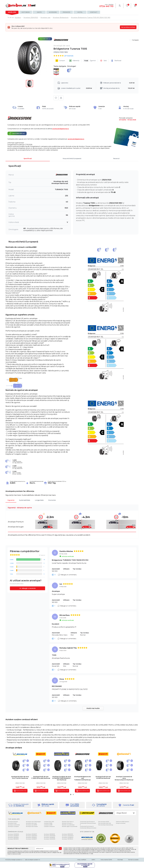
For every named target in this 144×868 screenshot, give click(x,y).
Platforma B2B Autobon (123, 822)
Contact (94, 12)
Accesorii (53, 12)
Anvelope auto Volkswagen (33, 822)
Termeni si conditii (133, 860)
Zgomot (89, 61)
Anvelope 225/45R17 (13, 836)
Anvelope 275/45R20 (68, 837)
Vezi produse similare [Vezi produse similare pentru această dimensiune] (128, 27)
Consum (60, 61)
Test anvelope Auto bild (104, 823)
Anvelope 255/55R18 (49, 834)
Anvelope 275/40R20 (68, 836)
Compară (135, 40)
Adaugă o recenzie (29, 588)
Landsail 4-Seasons (49, 826)
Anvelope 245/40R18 (50, 839)
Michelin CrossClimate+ (68, 825)
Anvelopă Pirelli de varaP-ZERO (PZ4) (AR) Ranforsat (41, 777)
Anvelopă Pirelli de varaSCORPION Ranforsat (103, 777)
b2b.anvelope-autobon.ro (32, 860)
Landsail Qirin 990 (49, 822)
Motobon (26, 12)
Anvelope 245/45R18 (49, 837)
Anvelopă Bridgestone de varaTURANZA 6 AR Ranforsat (82, 778)
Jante (39, 12)
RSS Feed (120, 860)
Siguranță (11, 500)
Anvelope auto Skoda (32, 826)
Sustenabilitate (25, 500)
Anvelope (12, 12)
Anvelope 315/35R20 (68, 839)
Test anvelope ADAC (104, 822)
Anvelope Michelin (13, 822)
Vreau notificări (82, 860)
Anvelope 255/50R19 (67, 834)
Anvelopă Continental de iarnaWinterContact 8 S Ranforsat (124, 778)
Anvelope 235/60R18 (50, 836)
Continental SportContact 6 (87, 822)
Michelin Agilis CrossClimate (70, 826)
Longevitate (39, 500)
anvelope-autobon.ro (16, 860)
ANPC (93, 860)
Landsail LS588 (48, 823)
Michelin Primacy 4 (67, 823)
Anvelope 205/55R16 (13, 834)
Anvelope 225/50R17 (32, 836)
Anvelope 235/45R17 (31, 834)
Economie (52, 500)
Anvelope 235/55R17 (31, 837)
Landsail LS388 (48, 825)
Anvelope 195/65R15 (13, 837)
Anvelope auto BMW (31, 825)
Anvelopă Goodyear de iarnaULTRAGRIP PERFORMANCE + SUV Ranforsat (62, 778)
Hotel (80, 12)
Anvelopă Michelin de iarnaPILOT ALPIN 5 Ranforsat (20, 777)
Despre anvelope (121, 823)
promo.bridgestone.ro (61, 129)
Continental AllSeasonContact (88, 828)
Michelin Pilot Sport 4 (68, 822)
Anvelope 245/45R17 (31, 839)
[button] (71, 794)
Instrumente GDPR (106, 860)
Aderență (74, 61)
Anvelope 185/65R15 (13, 839)
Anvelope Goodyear (13, 826)
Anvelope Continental (14, 825)
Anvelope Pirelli (12, 823)
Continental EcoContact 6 (87, 826)
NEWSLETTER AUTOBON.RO (18, 848)
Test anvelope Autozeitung (105, 825)
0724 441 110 (106, 6)
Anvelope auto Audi (31, 823)
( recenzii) (69, 56)
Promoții (66, 12)
